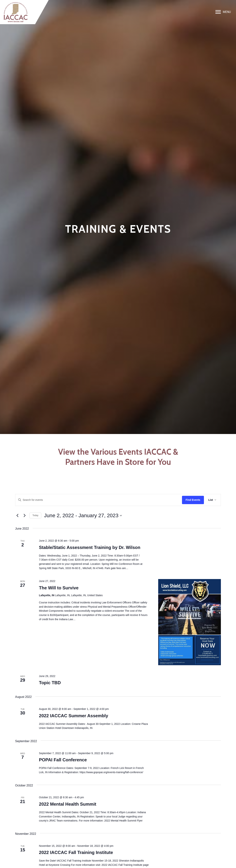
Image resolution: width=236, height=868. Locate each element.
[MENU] (223, 12)
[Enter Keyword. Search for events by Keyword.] (99, 500)
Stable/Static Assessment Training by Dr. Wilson (90, 547)
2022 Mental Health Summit (68, 804)
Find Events (193, 500)
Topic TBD (50, 683)
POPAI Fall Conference (63, 760)
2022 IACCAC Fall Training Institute (76, 852)
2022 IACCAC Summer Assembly (73, 716)
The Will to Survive (59, 588)
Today (35, 515)
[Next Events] (25, 516)
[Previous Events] (17, 516)
